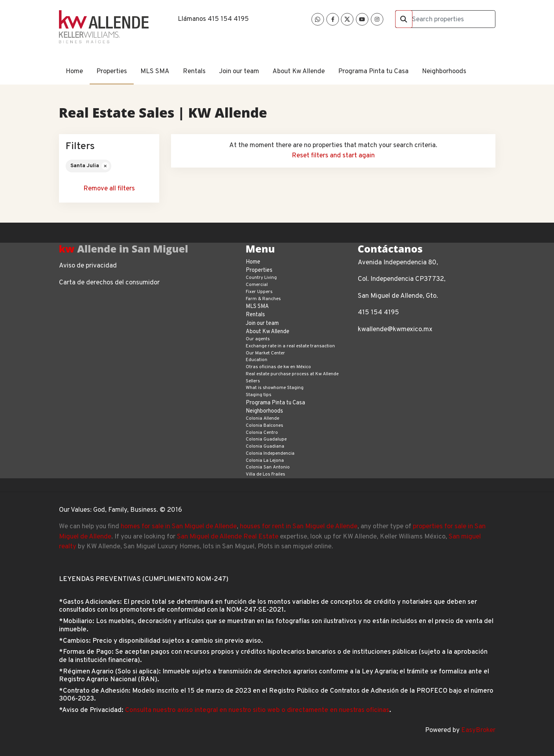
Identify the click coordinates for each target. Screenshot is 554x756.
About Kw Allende (299, 72)
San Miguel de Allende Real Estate (228, 537)
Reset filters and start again (333, 156)
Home (74, 72)
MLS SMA (155, 72)
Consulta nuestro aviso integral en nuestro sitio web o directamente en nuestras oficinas (257, 710)
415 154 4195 (228, 19)
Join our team (239, 72)
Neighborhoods (444, 72)
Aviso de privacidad (88, 266)
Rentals (194, 72)
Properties (112, 72)
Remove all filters (109, 189)
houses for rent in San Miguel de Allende (299, 527)
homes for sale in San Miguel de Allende (179, 527)
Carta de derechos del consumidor (109, 283)
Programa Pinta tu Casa (373, 72)
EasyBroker (478, 730)
